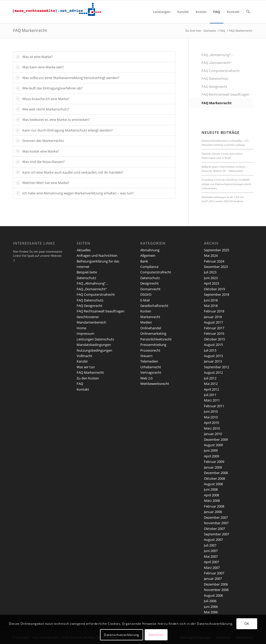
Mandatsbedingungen (94, 345)
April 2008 (211, 495)
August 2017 (213, 322)
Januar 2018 (213, 317)
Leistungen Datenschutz (95, 339)
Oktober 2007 (214, 529)
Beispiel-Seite (87, 272)
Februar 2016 (214, 333)
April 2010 (211, 423)
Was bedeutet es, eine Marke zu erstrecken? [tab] (53, 120)
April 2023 (211, 283)
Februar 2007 (214, 573)
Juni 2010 (211, 411)
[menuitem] (162, 12)
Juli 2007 (210, 545)
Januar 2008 (213, 512)
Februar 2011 (214, 406)
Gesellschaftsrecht (154, 306)
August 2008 (213, 484)
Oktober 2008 (214, 478)
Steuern (146, 356)
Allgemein (148, 255)
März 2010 (212, 428)
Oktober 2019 (214, 289)
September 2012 (217, 367)
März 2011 (212, 400)
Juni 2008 (211, 489)
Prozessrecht (150, 350)
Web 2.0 (146, 378)
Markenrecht (150, 317)
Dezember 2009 (216, 439)
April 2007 (211, 562)
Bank (144, 261)
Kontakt (83, 389)
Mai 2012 (211, 384)
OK (247, 624)
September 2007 (217, 534)
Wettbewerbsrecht (155, 384)
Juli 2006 (210, 601)
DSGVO (146, 294)
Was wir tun (86, 367)
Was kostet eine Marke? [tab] (37, 151)
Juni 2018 (211, 300)
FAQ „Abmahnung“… (217, 55)
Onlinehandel (151, 328)
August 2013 (213, 356)
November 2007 (216, 523)
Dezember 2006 (216, 584)
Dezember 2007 (216, 517)
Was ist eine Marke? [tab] (34, 57)
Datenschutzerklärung (122, 635)
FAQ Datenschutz (215, 78)
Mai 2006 (211, 612)
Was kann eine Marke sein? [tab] (40, 67)
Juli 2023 (210, 272)
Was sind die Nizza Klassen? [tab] (40, 162)
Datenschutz (86, 278)
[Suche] (248, 12)
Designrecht (149, 283)
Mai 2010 (211, 417)
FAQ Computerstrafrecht (221, 71)
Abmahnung (150, 250)
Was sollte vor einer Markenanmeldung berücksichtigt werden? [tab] (68, 78)
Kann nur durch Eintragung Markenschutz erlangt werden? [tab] (64, 130)
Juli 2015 (210, 350)
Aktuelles (84, 250)
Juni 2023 (211, 278)
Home (81, 328)
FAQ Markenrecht (30, 30)
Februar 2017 (214, 328)
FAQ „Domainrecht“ (217, 63)
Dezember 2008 (216, 473)
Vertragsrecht (151, 372)
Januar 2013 (213, 361)
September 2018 (217, 294)
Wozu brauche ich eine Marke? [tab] (43, 99)
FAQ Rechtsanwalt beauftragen (225, 94)
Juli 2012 (210, 378)
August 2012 (213, 372)
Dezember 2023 (216, 267)
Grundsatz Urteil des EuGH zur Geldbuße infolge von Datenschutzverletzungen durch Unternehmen (226, 184)
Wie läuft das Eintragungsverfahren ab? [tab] (49, 88)
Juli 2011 (210, 395)
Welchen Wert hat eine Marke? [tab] (43, 183)
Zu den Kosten (88, 378)
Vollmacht (84, 356)
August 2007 (213, 540)
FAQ (80, 384)
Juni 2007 (211, 551)
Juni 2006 (211, 607)
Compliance (149, 267)
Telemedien (149, 361)
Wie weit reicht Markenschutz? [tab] (43, 109)
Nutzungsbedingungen (94, 350)
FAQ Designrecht (214, 87)
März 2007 (212, 568)
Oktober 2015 (214, 339)
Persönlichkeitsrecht (156, 339)
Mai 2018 (211, 306)
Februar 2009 (214, 462)
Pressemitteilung (153, 345)
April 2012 (211, 389)
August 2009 (213, 445)
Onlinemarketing (153, 333)
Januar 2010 (213, 434)
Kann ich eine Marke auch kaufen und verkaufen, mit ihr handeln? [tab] (70, 172)
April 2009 (211, 456)
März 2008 (212, 501)
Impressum (85, 333)
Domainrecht (150, 289)
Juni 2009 (211, 450)
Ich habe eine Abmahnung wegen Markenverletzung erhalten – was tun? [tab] (75, 193)
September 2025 (217, 250)
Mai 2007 (211, 556)
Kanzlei (82, 361)
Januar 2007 (213, 579)
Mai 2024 (211, 255)
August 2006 (213, 595)
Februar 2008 (214, 506)
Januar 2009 (213, 467)
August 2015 (213, 345)
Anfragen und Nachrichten (97, 255)
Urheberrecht (151, 367)
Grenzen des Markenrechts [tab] (40, 141)
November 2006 (216, 590)
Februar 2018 (214, 311)
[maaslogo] (57, 12)
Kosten (146, 311)
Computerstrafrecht (156, 272)
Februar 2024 (214, 261)
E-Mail (145, 300)
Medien (146, 322)
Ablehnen (156, 635)
